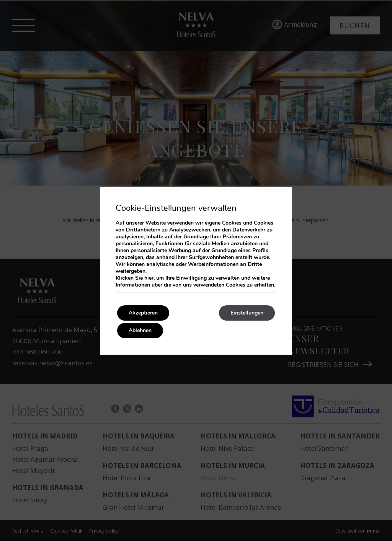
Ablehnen (140, 330)
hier (149, 278)
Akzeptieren (143, 313)
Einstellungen (247, 313)
